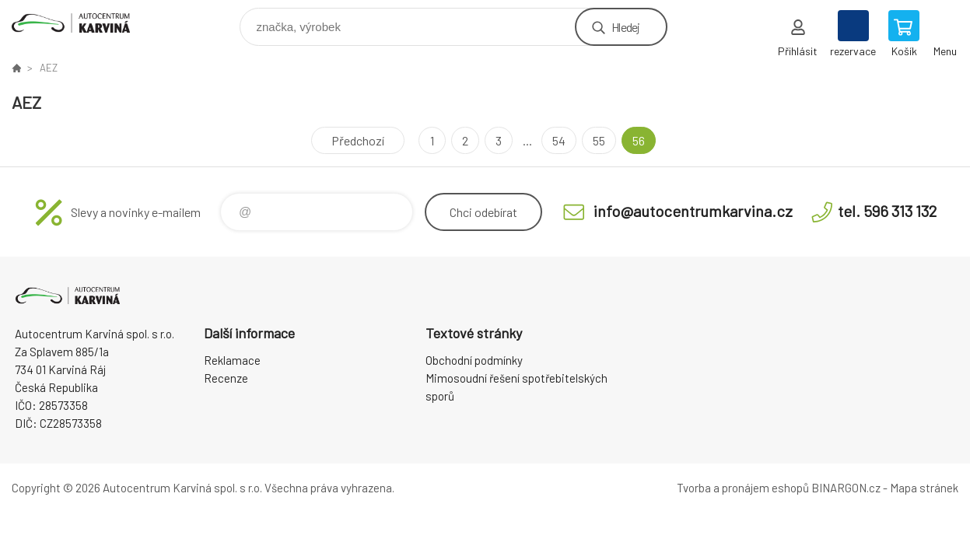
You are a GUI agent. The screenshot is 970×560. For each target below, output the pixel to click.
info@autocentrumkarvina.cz (693, 211)
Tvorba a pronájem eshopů (743, 488)
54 (559, 140)
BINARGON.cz (846, 488)
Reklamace (232, 360)
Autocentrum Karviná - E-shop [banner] (81, 23)
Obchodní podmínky (474, 360)
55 (599, 140)
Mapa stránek (924, 488)
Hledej (625, 27)
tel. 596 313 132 (887, 211)
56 (639, 140)
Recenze (226, 378)
